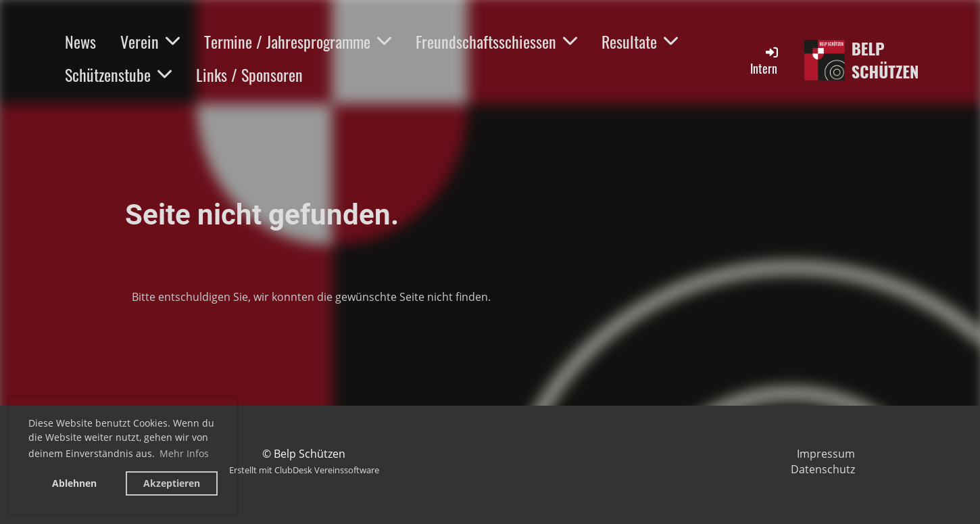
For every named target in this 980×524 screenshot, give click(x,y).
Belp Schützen (885, 60)
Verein (150, 41)
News (80, 41)
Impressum (826, 454)
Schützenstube (118, 74)
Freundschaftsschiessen (496, 41)
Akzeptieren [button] (172, 483)
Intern (765, 61)
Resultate (640, 41)
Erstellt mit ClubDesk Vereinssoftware (304, 470)
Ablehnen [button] (74, 483)
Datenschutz (823, 469)
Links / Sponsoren (249, 74)
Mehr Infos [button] (184, 453)
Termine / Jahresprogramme (298, 41)
